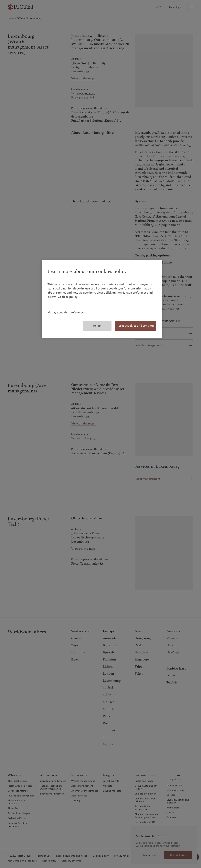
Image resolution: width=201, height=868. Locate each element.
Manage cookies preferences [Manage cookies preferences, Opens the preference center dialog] (66, 312)
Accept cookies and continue (136, 326)
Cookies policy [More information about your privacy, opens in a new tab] (68, 297)
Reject (97, 326)
